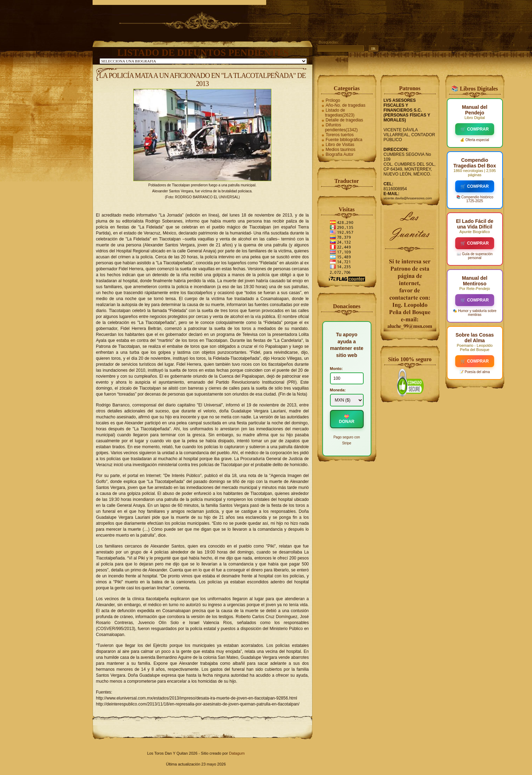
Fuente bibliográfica (344, 140)
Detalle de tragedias (345, 120)
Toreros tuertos (340, 135)
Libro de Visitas (340, 145)
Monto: (336, 369)
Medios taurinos (341, 150)
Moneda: (338, 390)
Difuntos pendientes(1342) (341, 127)
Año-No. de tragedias (346, 105)
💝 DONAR (347, 419)
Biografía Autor (340, 154)
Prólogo (333, 100)
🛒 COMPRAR (474, 129)
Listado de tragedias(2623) (340, 113)
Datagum (237, 753)
